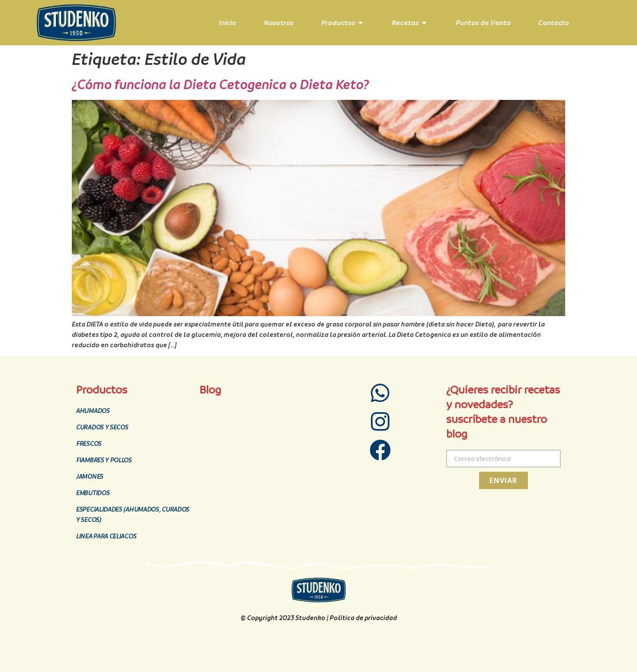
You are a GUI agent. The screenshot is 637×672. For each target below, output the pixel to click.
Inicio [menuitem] (228, 23)
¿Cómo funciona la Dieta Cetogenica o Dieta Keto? (220, 85)
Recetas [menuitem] (405, 23)
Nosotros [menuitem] (279, 23)
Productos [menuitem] (338, 23)
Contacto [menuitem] (554, 23)
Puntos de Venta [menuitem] (483, 23)
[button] (361, 23)
